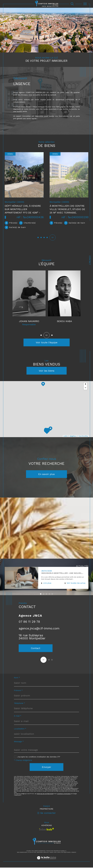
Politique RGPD (66, 853)
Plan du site (32, 853)
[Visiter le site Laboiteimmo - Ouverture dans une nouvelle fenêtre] (46, 861)
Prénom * (18, 691)
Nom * (17, 678)
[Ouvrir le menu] (85, 4)
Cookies (74, 853)
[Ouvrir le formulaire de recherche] (72, 4)
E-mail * (18, 717)
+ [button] (85, 385)
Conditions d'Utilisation (64, 794)
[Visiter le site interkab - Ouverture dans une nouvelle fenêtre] (47, 830)
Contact (90, 260)
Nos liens (57, 853)
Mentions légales (43, 853)
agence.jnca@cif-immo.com (39, 629)
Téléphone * (19, 704)
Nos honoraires (22, 853)
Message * (19, 742)
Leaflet (65, 436)
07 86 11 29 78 (29, 622)
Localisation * (20, 729)
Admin (51, 853)
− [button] (85, 388)
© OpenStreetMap (83, 436)
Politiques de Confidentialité (45, 794)
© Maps (72, 436)
